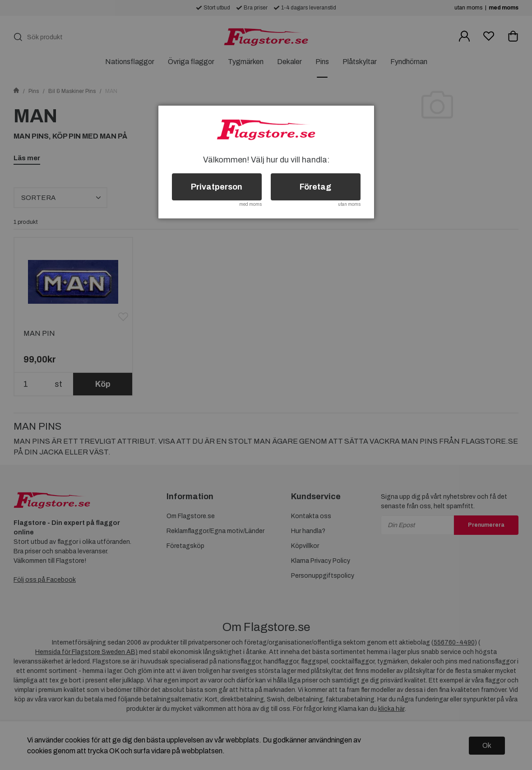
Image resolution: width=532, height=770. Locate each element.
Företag (315, 187)
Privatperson (217, 187)
